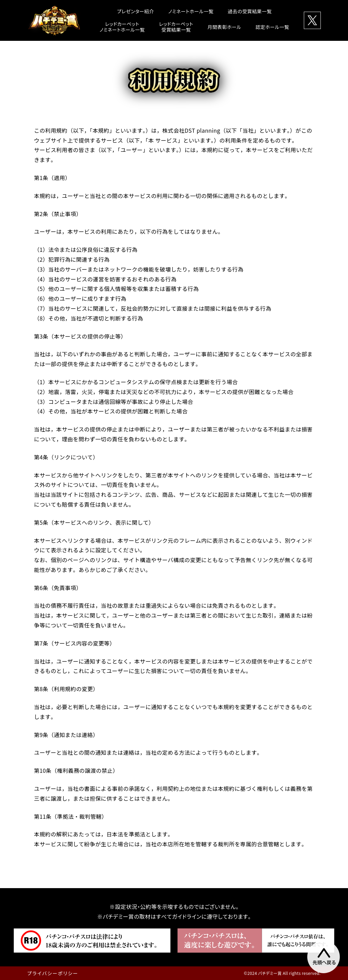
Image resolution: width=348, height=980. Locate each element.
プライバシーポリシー (53, 973)
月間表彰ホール (224, 27)
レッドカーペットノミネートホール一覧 (122, 27)
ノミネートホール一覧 (191, 11)
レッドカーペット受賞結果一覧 (176, 27)
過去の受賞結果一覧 (250, 11)
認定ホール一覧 (272, 27)
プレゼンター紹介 (136, 11)
